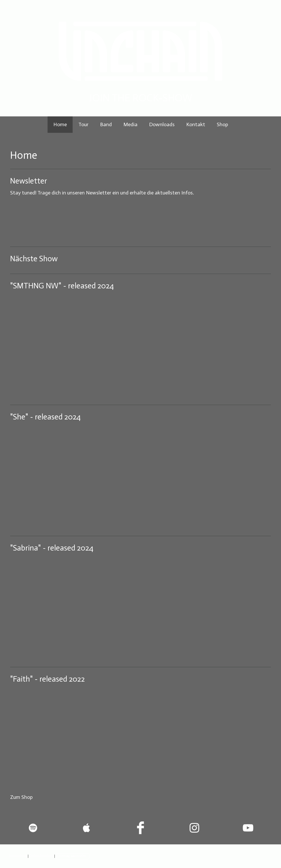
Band (106, 124)
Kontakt (196, 124)
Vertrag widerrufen (73, 856)
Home (60, 124)
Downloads (162, 124)
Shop (222, 124)
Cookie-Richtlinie (41, 856)
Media (130, 124)
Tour (83, 124)
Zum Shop (21, 797)
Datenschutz (18, 856)
